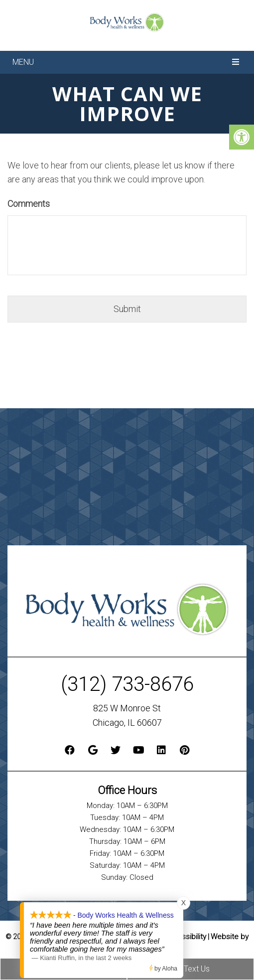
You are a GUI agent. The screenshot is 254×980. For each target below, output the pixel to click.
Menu (23, 62)
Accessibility (185, 937)
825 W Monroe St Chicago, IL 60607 (127, 715)
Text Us (190, 969)
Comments (29, 204)
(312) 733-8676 (127, 684)
